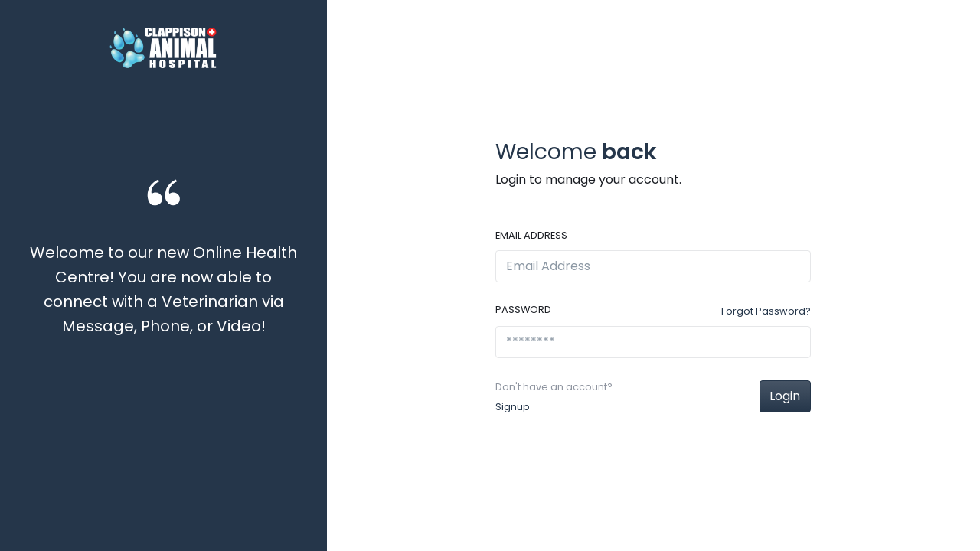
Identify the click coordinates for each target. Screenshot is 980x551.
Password (523, 310)
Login (785, 396)
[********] (653, 342)
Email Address (531, 235)
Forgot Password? (766, 311)
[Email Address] (653, 266)
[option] (163, 298)
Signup (513, 407)
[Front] (163, 48)
